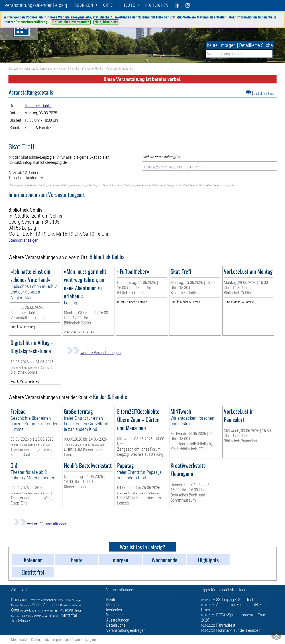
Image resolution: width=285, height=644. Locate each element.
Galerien (26, 616)
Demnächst (20, 600)
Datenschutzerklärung (31, 22)
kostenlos (114, 610)
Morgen (15, 605)
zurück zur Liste (264, 94)
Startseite (15, 69)
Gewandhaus (50, 616)
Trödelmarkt (21, 621)
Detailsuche (116, 625)
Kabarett (42, 611)
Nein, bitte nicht (106, 22)
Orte (108, 5)
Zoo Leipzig (16, 616)
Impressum (61, 640)
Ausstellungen (29, 610)
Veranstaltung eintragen (126, 630)
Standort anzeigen (23, 240)
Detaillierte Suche (256, 45)
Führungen (76, 600)
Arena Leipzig (53, 611)
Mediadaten (20, 640)
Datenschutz (40, 640)
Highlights (157, 5)
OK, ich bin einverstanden (71, 22)
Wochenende (49, 600)
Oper (15, 610)
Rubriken (84, 5)
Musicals (36, 616)
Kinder (37, 605)
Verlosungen (52, 605)
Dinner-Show (64, 600)
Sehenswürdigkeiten (72, 605)
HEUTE (129, 5)
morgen (228, 45)
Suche (52, 69)
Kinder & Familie (69, 69)
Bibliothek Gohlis (93, 69)
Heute (77, 610)
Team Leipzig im (84, 640)
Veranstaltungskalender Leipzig (36, 5)
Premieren (35, 600)
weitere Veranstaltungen (94, 353)
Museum (66, 610)
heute (212, 45)
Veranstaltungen (34, 69)
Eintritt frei (68, 615)
